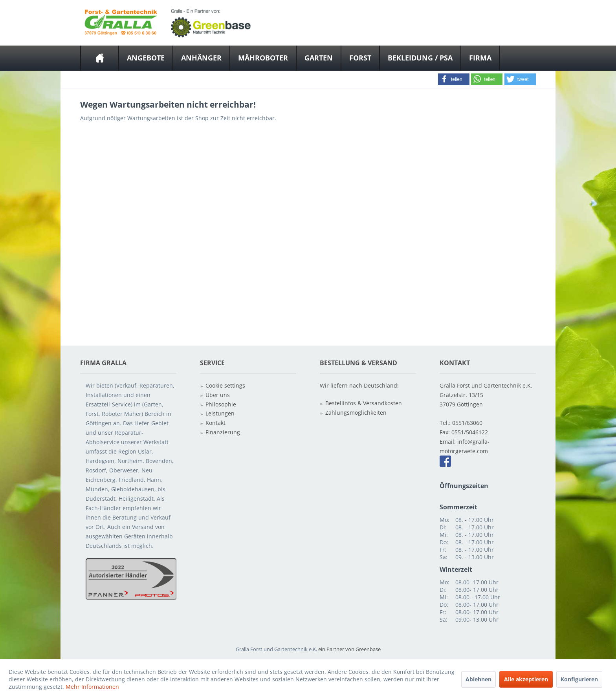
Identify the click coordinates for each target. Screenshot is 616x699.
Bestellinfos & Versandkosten (364, 403)
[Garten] (319, 58)
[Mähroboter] (263, 58)
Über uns (218, 395)
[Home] (100, 58)
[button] (454, 79)
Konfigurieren (579, 679)
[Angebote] (146, 58)
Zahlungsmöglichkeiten (356, 413)
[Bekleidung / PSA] (420, 58)
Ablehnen (478, 679)
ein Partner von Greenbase (349, 649)
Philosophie (221, 404)
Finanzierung (223, 432)
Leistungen (220, 413)
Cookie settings (225, 385)
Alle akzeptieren (526, 679)
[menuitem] (100, 58)
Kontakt (215, 423)
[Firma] (480, 58)
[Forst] (360, 58)
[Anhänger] (201, 58)
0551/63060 (467, 423)
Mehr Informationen (92, 687)
